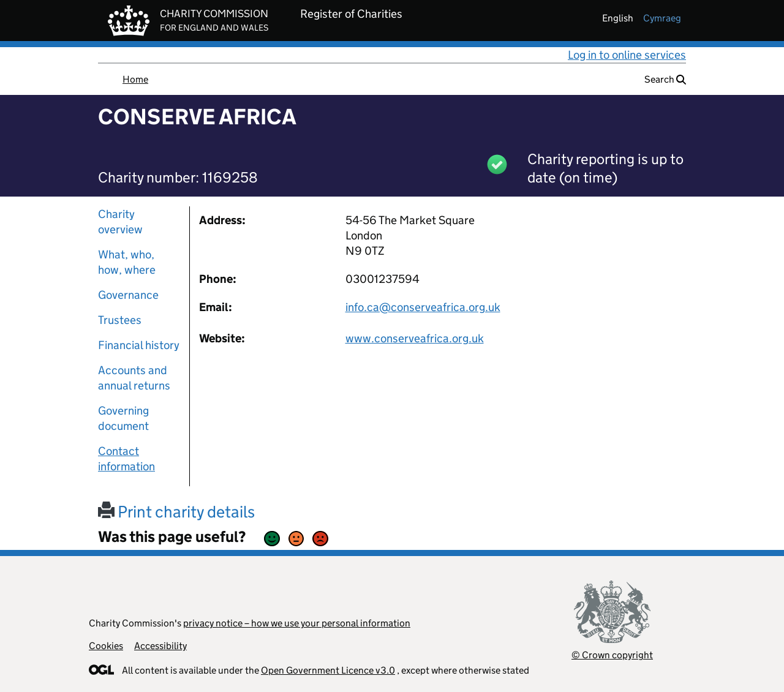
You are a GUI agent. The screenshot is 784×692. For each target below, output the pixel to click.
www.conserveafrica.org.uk (415, 338)
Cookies (106, 646)
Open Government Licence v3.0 (328, 670)
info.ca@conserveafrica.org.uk (423, 307)
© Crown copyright (612, 655)
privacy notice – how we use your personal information (297, 623)
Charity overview (120, 222)
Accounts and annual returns (134, 378)
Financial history (139, 345)
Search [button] (665, 79)
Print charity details (176, 512)
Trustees (120, 320)
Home (135, 79)
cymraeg (662, 18)
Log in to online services (627, 55)
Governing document (123, 418)
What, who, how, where (127, 262)
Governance (128, 295)
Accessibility (160, 646)
